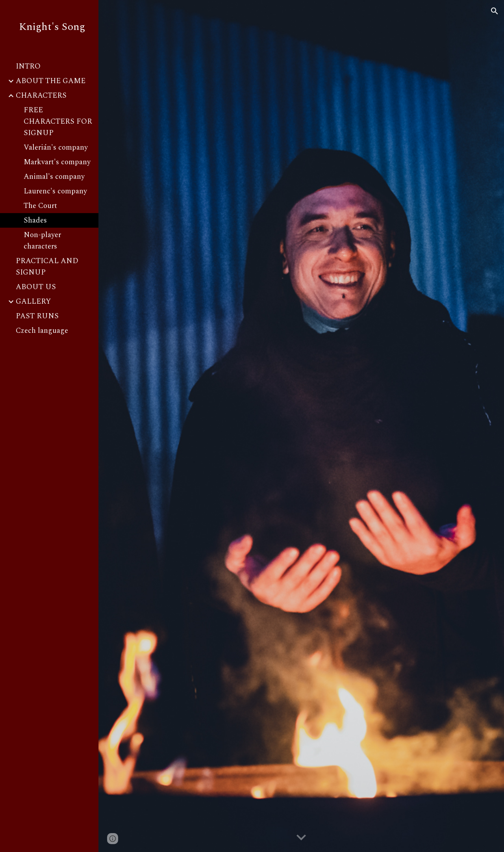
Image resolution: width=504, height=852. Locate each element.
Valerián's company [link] (56, 148)
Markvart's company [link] (57, 162)
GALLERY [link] (33, 302)
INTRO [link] (28, 66)
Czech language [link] (42, 331)
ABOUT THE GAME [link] (51, 81)
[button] (495, 11)
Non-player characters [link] (42, 241)
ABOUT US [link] (36, 287)
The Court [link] (40, 206)
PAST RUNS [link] (37, 316)
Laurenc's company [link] (55, 191)
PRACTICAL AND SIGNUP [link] (47, 267)
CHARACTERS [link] (41, 96)
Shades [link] (35, 220)
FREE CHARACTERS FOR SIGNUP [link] (58, 122)
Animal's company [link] (54, 177)
